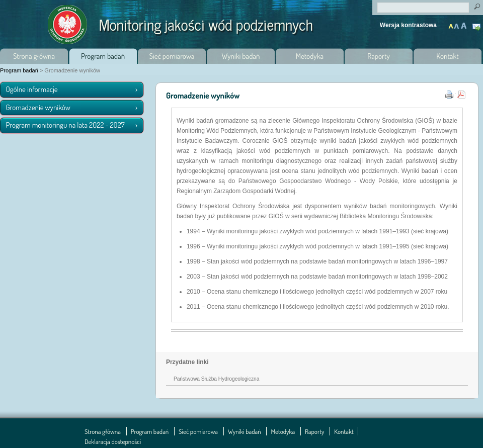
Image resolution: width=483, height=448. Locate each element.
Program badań (103, 56)
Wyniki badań (241, 56)
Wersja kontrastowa (408, 25)
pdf (463, 94)
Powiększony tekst (457, 23)
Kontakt (478, 28)
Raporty (378, 56)
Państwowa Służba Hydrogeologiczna (216, 379)
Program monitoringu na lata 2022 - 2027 (65, 125)
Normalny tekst (451, 23)
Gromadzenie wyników (38, 107)
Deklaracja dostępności (113, 441)
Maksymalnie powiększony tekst (463, 23)
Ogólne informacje (32, 89)
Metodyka (310, 56)
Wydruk (451, 94)
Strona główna (34, 56)
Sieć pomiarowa (172, 56)
